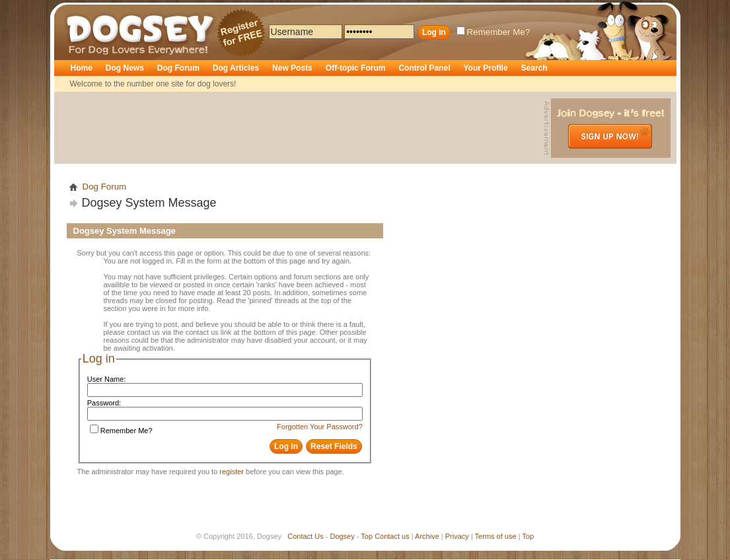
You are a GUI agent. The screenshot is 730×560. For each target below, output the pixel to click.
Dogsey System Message (149, 203)
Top (367, 536)
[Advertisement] (301, 128)
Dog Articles (236, 68)
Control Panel (424, 68)
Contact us (392, 536)
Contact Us (305, 536)
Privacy (457, 536)
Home (82, 68)
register (232, 472)
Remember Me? (493, 32)
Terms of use (496, 536)
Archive (427, 536)
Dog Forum (178, 68)
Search (534, 68)
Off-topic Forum (356, 68)
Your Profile (485, 68)
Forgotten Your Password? (320, 427)
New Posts (292, 68)
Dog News (125, 68)
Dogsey (82, 10)
